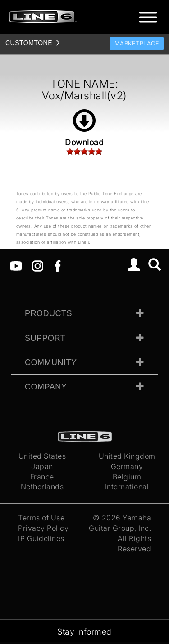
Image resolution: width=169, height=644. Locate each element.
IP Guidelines (41, 538)
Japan (42, 466)
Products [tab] (48, 313)
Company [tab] (46, 387)
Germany (127, 466)
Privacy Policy (43, 528)
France (42, 477)
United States (42, 456)
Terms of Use (41, 518)
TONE (29, 43)
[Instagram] (38, 265)
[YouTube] (16, 265)
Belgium (127, 477)
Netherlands (42, 487)
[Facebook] (57, 265)
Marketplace (137, 43)
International (127, 487)
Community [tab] (51, 362)
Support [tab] (45, 338)
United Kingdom (127, 456)
